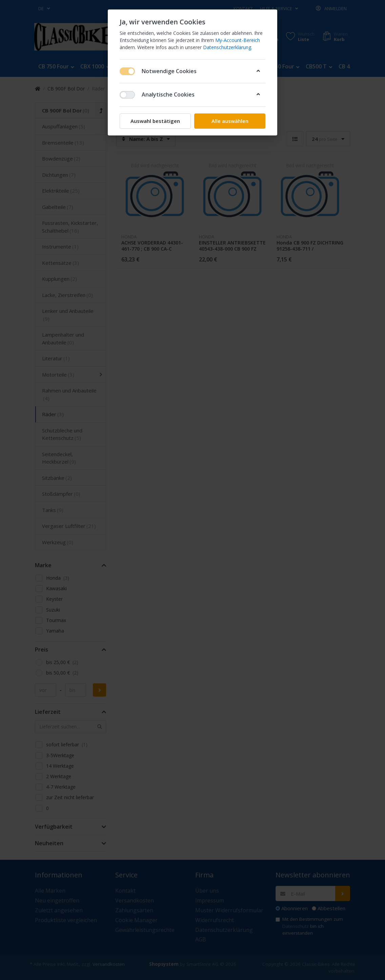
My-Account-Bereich (238, 40)
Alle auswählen (230, 121)
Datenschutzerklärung (227, 47)
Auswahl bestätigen (155, 121)
